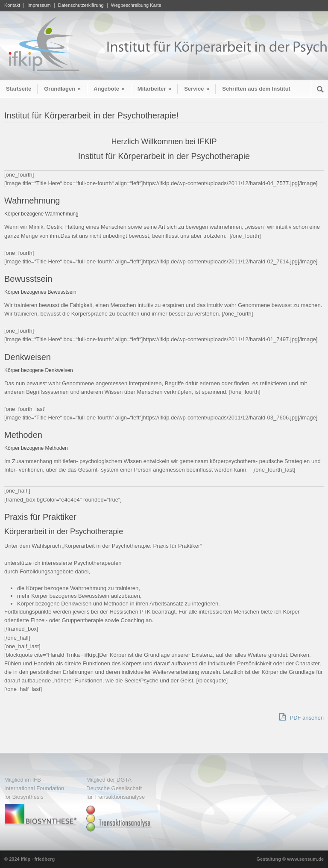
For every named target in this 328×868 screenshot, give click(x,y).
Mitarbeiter (154, 89)
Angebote (109, 89)
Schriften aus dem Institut (256, 89)
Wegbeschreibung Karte (136, 5)
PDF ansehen (302, 717)
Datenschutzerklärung (81, 5)
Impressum (39, 5)
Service (197, 89)
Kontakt (12, 5)
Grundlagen (62, 89)
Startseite (19, 89)
